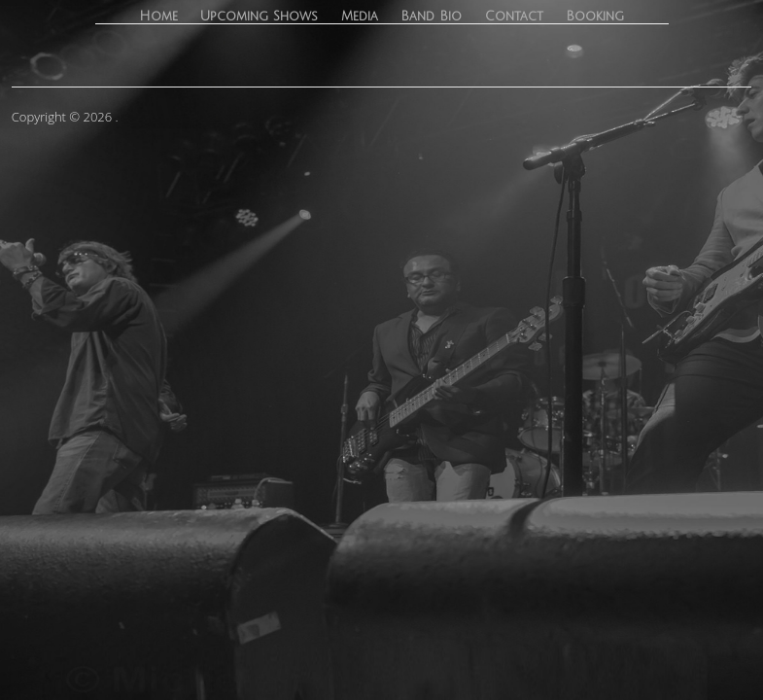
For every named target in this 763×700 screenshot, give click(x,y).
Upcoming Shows (259, 17)
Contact (514, 17)
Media (360, 17)
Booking (595, 17)
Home (158, 17)
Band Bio (431, 17)
